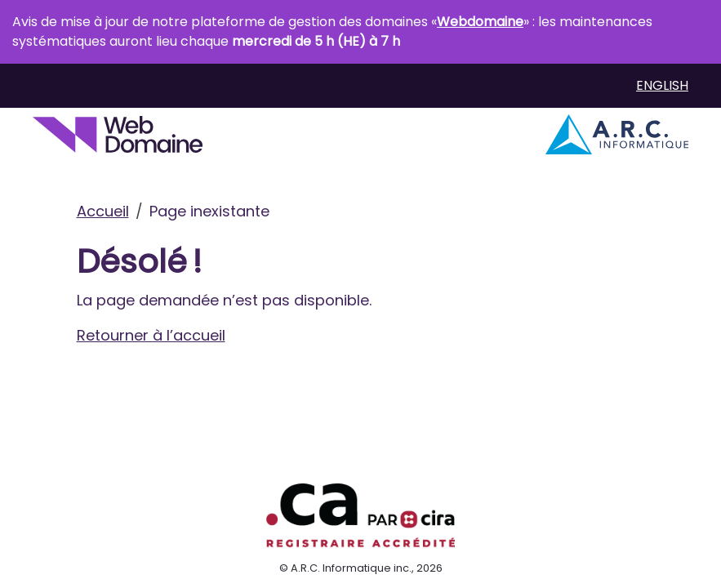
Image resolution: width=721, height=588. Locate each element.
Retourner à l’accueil (151, 335)
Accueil (103, 211)
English (662, 85)
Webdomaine (480, 22)
